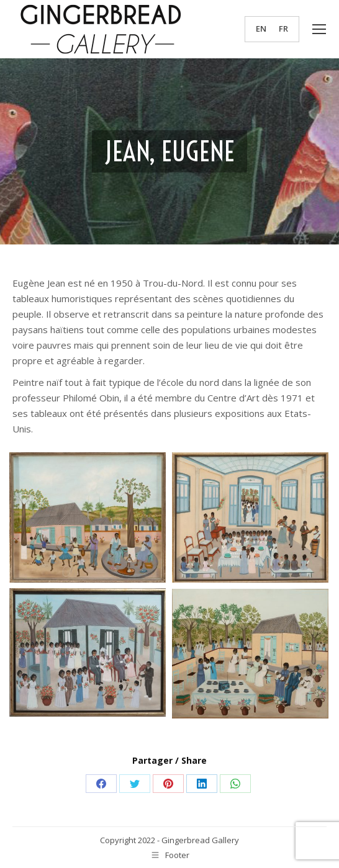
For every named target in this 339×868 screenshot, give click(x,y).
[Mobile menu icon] (319, 29)
